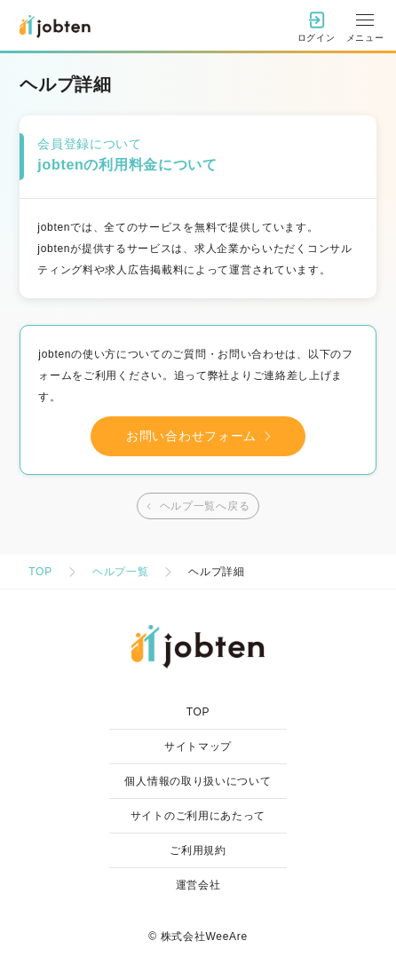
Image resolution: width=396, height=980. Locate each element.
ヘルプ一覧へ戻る (196, 506)
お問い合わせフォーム (202, 436)
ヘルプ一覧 (121, 572)
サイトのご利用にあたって (198, 816)
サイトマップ (198, 747)
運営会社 (198, 885)
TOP (40, 572)
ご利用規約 (198, 850)
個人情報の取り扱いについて (198, 781)
